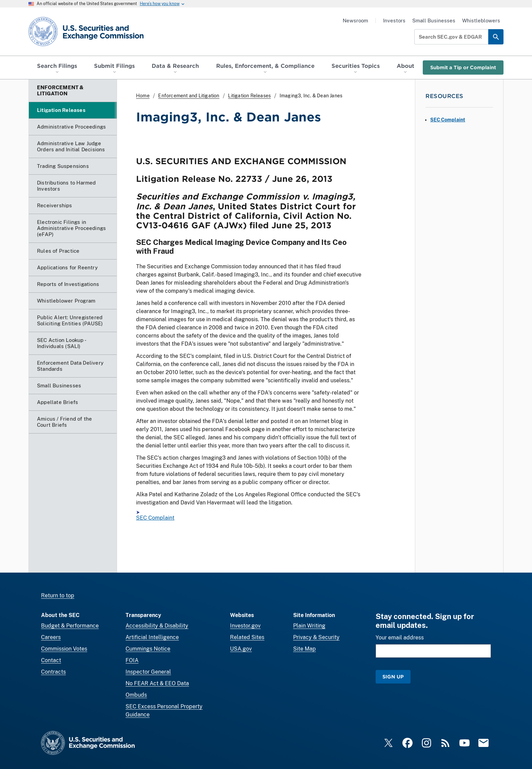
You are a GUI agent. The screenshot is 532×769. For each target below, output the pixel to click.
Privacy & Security (316, 637)
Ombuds (136, 695)
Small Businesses (434, 21)
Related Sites (247, 637)
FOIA (132, 660)
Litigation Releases (249, 96)
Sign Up (393, 677)
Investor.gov (245, 626)
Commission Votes (64, 649)
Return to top (58, 595)
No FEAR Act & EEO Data (157, 683)
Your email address (400, 638)
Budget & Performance (70, 626)
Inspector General (148, 672)
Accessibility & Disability (157, 626)
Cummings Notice (148, 649)
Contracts (53, 672)
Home (143, 96)
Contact (51, 660)
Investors (394, 21)
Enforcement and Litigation (189, 96)
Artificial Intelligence (152, 637)
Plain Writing (309, 626)
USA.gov (241, 649)
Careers (51, 637)
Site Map (305, 649)
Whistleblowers (481, 21)
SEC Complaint (155, 518)
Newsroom (355, 21)
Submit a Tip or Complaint (463, 67)
